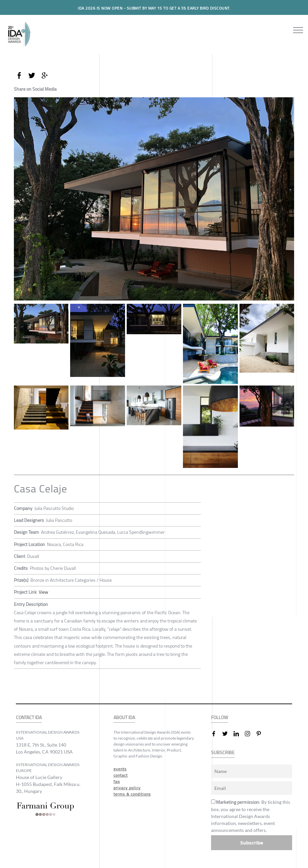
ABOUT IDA (124, 717)
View (44, 592)
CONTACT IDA (29, 717)
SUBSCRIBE (223, 752)
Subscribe (252, 842)
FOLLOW (220, 717)
